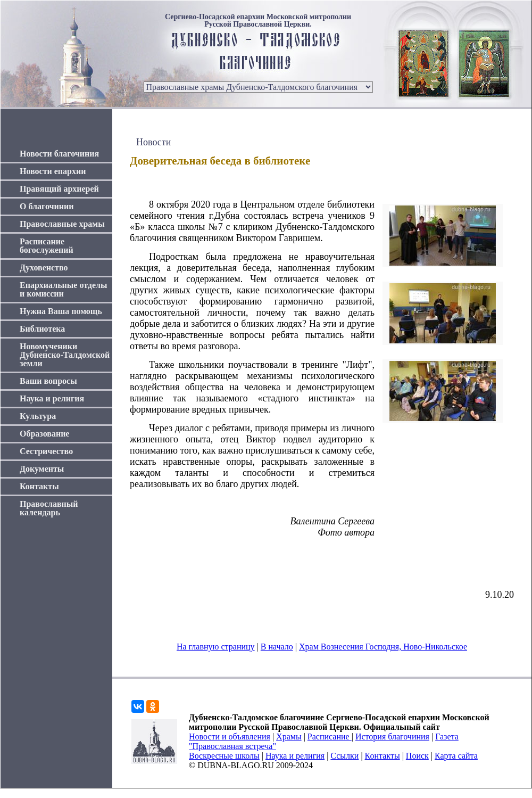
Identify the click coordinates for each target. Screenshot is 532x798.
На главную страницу (216, 647)
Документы (42, 469)
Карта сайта (456, 756)
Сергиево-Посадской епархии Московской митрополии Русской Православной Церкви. (258, 21)
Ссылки (344, 756)
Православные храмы (62, 224)
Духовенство (44, 268)
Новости (153, 142)
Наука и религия (52, 398)
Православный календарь (49, 508)
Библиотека (42, 329)
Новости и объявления (230, 737)
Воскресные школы (224, 756)
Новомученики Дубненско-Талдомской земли (65, 355)
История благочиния (392, 737)
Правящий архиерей (59, 189)
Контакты (39, 486)
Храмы (289, 737)
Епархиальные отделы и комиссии (64, 289)
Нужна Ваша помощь (61, 311)
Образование (44, 434)
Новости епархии (53, 171)
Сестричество (46, 451)
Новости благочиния (59, 154)
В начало (277, 647)
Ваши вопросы (48, 381)
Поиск (417, 756)
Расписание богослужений (47, 246)
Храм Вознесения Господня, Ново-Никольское (383, 647)
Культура (38, 416)
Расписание (330, 737)
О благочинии (47, 206)
